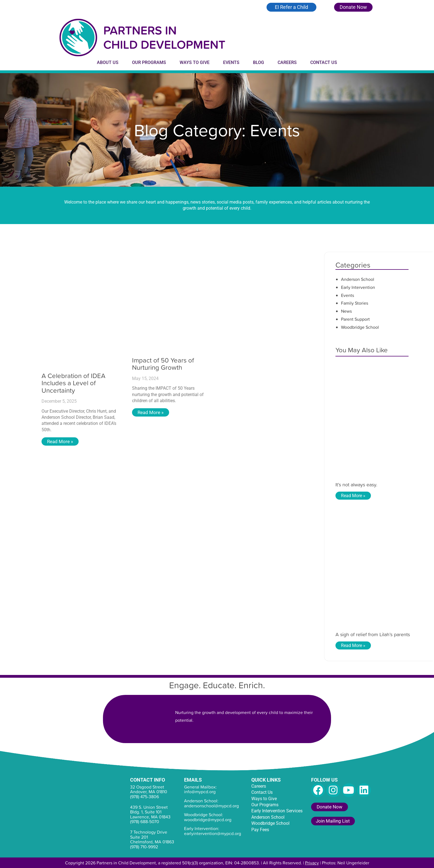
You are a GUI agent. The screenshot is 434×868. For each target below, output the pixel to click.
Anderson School (358, 279)
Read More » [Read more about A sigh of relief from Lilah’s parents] (353, 645)
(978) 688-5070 (145, 821)
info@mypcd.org (200, 792)
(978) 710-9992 (144, 847)
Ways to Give (195, 62)
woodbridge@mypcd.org (208, 820)
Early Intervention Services (277, 811)
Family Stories (355, 303)
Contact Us (324, 62)
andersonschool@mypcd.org (211, 806)
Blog (259, 62)
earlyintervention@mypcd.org (213, 833)
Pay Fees (260, 830)
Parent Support (355, 319)
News (346, 311)
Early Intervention (358, 287)
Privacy (312, 863)
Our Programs (149, 62)
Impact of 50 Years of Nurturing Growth (163, 364)
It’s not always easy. (356, 485)
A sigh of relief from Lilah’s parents (373, 634)
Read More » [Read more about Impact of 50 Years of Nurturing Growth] (151, 413)
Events (231, 62)
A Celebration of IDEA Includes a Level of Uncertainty (73, 383)
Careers (287, 62)
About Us (108, 62)
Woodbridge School (360, 327)
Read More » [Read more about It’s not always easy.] (353, 496)
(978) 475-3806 (144, 797)
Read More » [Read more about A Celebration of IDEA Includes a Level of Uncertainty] (61, 442)
